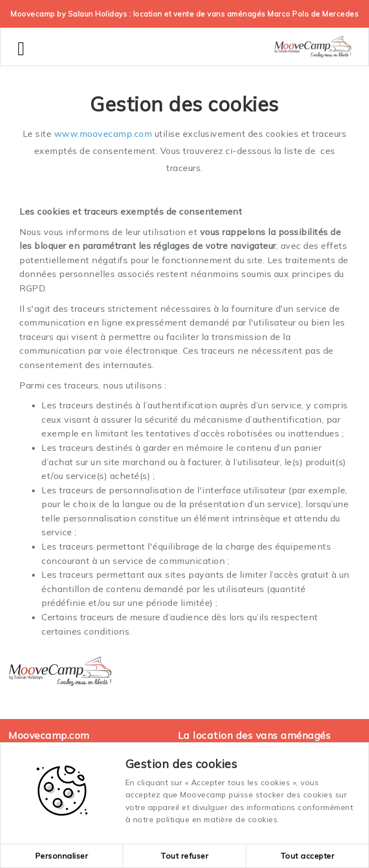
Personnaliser (62, 856)
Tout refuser (184, 856)
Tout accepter (308, 856)
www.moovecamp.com (103, 134)
